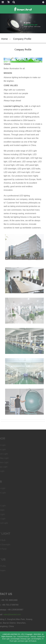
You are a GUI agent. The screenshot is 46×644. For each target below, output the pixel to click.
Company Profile (22, 39)
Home (4, 39)
